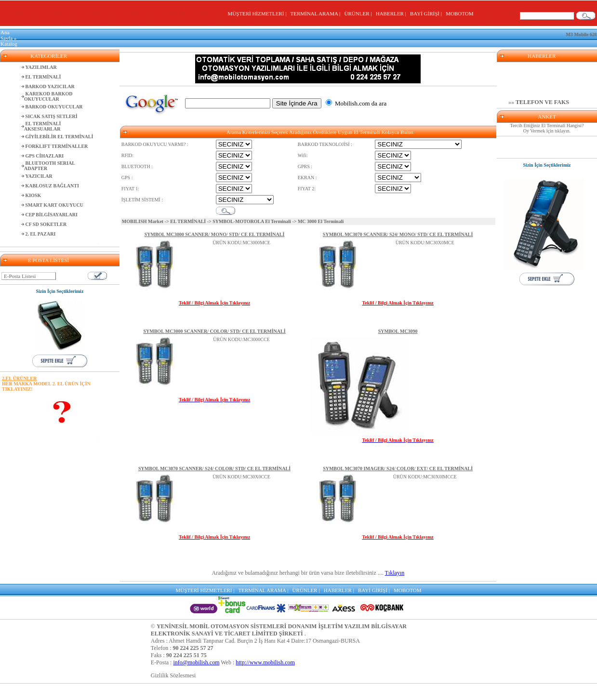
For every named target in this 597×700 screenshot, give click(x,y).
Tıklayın (395, 573)
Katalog (9, 44)
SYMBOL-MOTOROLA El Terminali (252, 221)
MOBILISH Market (143, 221)
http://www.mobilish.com (265, 662)
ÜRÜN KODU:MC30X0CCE (241, 477)
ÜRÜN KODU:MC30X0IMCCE (425, 477)
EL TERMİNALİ (188, 221)
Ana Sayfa (7, 35)
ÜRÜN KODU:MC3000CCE (241, 339)
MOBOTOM (459, 13)
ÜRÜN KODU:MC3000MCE (241, 243)
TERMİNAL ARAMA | (316, 13)
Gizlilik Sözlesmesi (173, 675)
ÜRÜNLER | (359, 13)
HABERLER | (392, 13)
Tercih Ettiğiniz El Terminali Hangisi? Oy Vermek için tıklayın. (547, 128)
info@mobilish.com (196, 662)
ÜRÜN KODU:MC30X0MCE (425, 243)
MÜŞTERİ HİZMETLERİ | (258, 13)
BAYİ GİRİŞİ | (427, 13)
